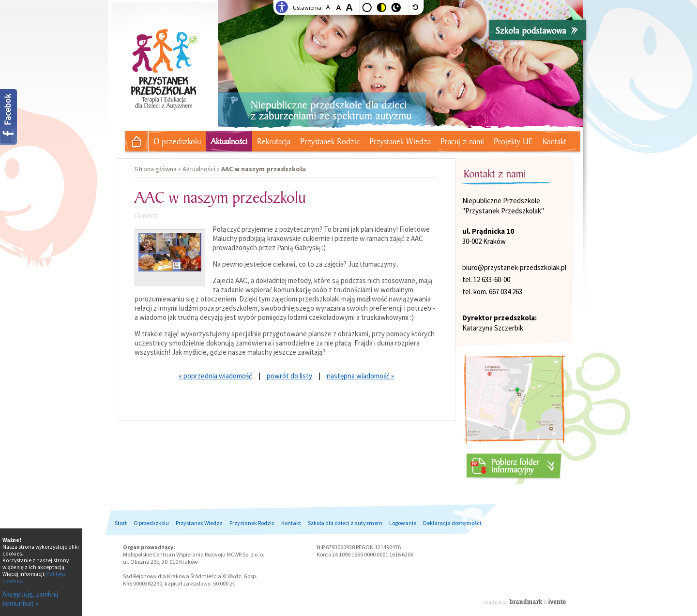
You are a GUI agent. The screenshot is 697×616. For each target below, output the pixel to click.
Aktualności (229, 142)
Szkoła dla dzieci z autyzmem (345, 523)
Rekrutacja (274, 142)
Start (121, 523)
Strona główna (133, 140)
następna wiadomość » (360, 376)
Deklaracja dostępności (452, 523)
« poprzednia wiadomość (215, 376)
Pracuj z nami (462, 142)
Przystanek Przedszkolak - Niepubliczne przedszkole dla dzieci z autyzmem (163, 60)
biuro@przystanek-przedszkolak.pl (514, 267)
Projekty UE (513, 142)
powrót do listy (289, 376)
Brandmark (527, 601)
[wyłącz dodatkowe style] (416, 7)
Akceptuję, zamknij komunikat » (30, 599)
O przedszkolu (177, 142)
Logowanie (403, 523)
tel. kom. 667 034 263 (492, 292)
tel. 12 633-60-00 (486, 279)
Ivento (557, 601)
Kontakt (554, 142)
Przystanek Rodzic (330, 142)
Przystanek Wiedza (400, 142)
